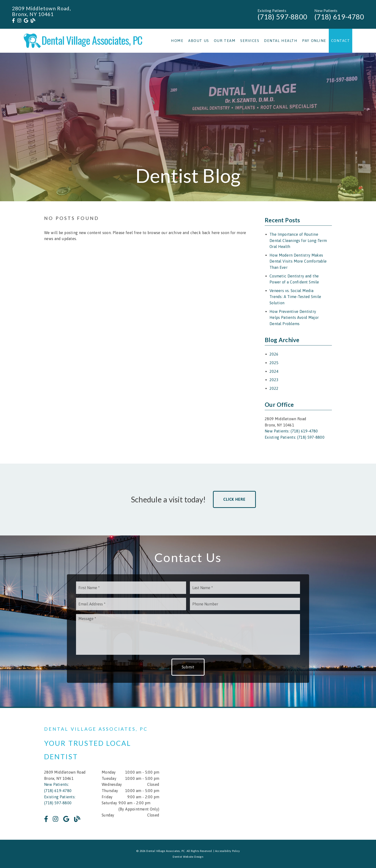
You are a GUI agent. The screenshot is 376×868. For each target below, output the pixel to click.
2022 (274, 388)
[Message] (188, 634)
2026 (274, 354)
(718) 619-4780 (339, 17)
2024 (274, 371)
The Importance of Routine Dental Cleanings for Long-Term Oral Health (298, 240)
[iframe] (274, 774)
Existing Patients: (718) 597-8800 (295, 437)
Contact (341, 41)
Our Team (225, 41)
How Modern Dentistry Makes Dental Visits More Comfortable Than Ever (298, 261)
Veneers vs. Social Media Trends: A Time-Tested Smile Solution (295, 297)
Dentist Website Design (188, 857)
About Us (199, 41)
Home (177, 41)
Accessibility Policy (228, 851)
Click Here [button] (234, 499)
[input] (131, 588)
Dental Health (281, 41)
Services (250, 41)
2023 (274, 380)
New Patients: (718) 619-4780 (291, 431)
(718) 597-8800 (282, 17)
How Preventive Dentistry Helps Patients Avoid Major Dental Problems (294, 318)
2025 (274, 363)
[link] (13, 21)
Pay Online (314, 41)
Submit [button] (188, 667)
